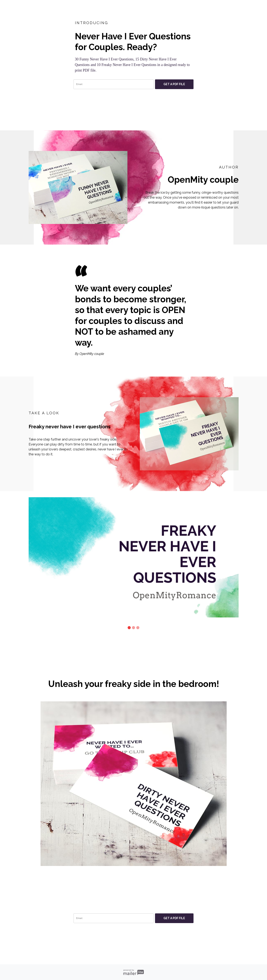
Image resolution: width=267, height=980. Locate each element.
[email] (114, 84)
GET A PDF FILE (174, 84)
